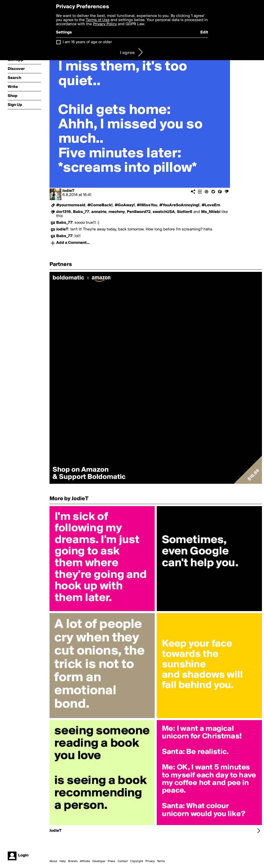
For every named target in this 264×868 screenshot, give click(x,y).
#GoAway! (125, 205)
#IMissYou (147, 205)
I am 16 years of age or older (87, 42)
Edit (204, 32)
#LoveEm (211, 205)
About (53, 861)
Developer (99, 861)
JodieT (68, 191)
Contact (123, 861)
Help (63, 861)
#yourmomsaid (71, 205)
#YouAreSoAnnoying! (179, 205)
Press (112, 861)
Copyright (137, 861)
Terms (161, 861)
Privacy (150, 861)
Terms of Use (98, 20)
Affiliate (85, 861)
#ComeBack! (100, 205)
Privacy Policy (105, 24)
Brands (73, 861)
